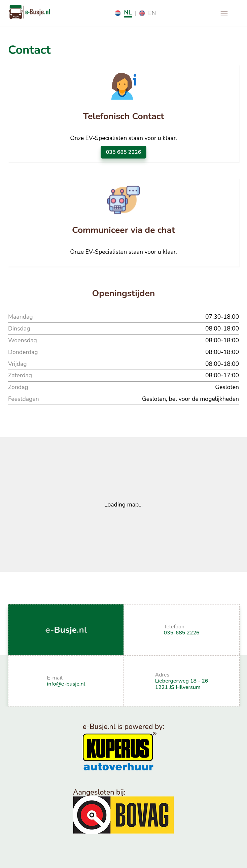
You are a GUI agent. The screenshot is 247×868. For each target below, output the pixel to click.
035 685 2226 (123, 152)
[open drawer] (224, 13)
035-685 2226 (182, 633)
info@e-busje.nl (66, 684)
